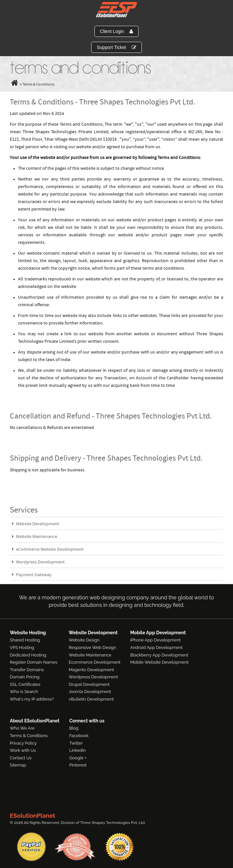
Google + (78, 758)
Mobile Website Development (159, 662)
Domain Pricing (25, 677)
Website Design (84, 640)
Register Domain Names (33, 662)
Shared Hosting (25, 640)
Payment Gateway (32, 575)
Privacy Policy (23, 743)
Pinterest (78, 765)
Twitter (76, 743)
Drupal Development (89, 684)
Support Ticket (116, 47)
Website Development (36, 524)
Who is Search (24, 692)
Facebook (79, 736)
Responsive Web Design (92, 647)
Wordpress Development (38, 562)
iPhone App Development (155, 640)
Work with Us (23, 750)
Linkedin (78, 750)
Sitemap (18, 765)
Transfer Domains (27, 670)
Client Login (117, 31)
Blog (74, 728)
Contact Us (21, 758)
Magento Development (91, 670)
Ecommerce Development (94, 662)
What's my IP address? (32, 699)
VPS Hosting (22, 647)
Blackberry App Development (159, 655)
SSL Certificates (25, 684)
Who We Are (22, 728)
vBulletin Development (91, 699)
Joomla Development (90, 692)
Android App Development (156, 647)
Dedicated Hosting (28, 655)
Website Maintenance (35, 537)
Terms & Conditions (29, 736)
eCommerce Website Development (48, 550)
